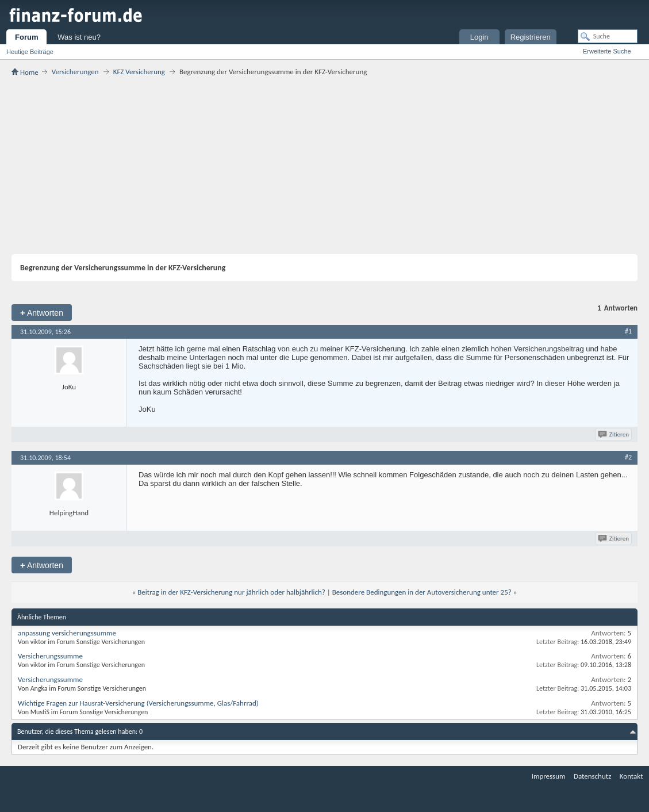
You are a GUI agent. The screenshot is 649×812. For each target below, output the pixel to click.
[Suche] (608, 36)
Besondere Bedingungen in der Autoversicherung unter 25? (422, 592)
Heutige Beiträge (30, 52)
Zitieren (614, 434)
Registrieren (531, 37)
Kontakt (631, 776)
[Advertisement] (324, 165)
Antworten (42, 313)
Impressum (549, 776)
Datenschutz (592, 776)
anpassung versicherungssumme (67, 633)
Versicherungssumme (50, 656)
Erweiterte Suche (607, 51)
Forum (26, 37)
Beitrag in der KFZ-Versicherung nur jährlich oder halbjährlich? (231, 592)
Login (479, 37)
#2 (628, 457)
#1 (628, 331)
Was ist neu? (79, 37)
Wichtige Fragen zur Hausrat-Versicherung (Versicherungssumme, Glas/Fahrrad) (138, 703)
